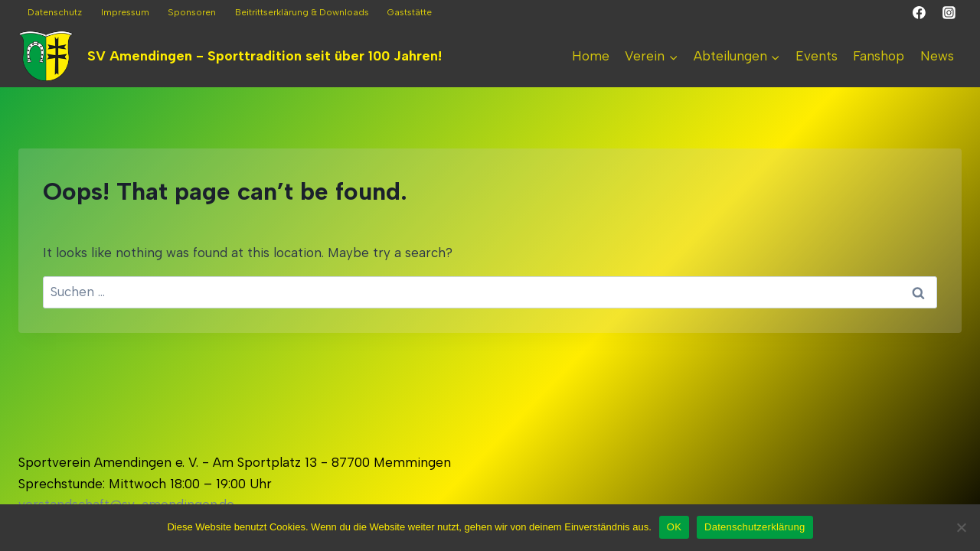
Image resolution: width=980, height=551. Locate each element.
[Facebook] (920, 13)
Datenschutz (55, 12)
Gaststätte (410, 12)
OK (674, 527)
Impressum (125, 12)
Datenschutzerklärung (755, 527)
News (937, 56)
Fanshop (879, 56)
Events (817, 56)
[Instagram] (949, 13)
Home (591, 56)
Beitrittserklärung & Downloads (302, 12)
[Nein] (961, 527)
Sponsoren (192, 12)
